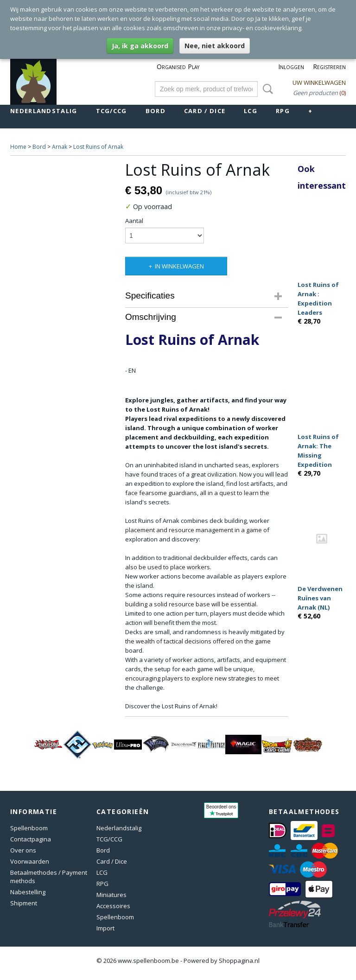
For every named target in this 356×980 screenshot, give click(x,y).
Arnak (60, 147)
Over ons (23, 850)
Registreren (329, 67)
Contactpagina (31, 839)
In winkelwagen (179, 266)
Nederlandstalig (44, 111)
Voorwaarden (30, 861)
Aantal (134, 221)
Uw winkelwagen (319, 83)
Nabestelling (28, 892)
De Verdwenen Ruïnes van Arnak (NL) (320, 598)
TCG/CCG (111, 111)
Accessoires (113, 906)
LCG (251, 111)
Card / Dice (205, 111)
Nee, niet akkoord (215, 46)
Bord (156, 111)
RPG (283, 111)
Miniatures (111, 895)
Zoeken (266, 89)
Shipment (24, 903)
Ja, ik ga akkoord (140, 46)
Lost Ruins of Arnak (98, 147)
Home (18, 147)
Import (105, 928)
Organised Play (178, 67)
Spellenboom (29, 828)
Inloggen (291, 67)
